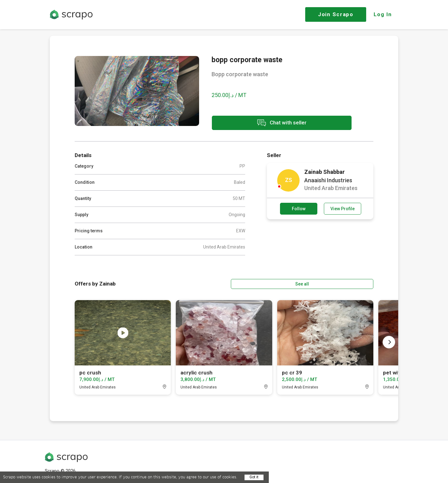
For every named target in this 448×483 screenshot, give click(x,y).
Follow (299, 208)
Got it (254, 477)
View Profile (343, 208)
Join (336, 14)
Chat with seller (267, 124)
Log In (383, 14)
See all (356, 282)
